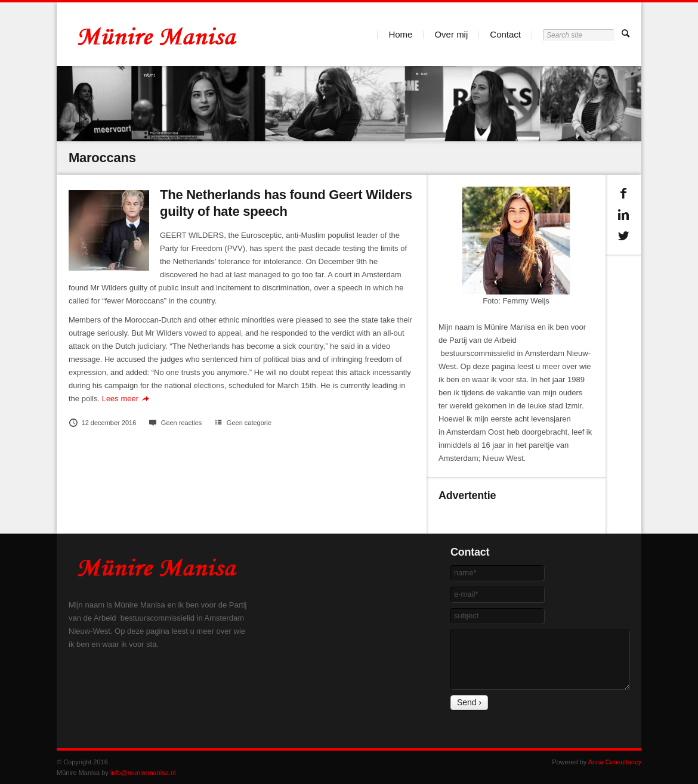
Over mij (451, 34)
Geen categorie (249, 423)
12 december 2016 (102, 423)
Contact (505, 34)
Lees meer (127, 399)
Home (400, 34)
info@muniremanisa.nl (143, 773)
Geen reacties (175, 423)
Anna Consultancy (615, 762)
